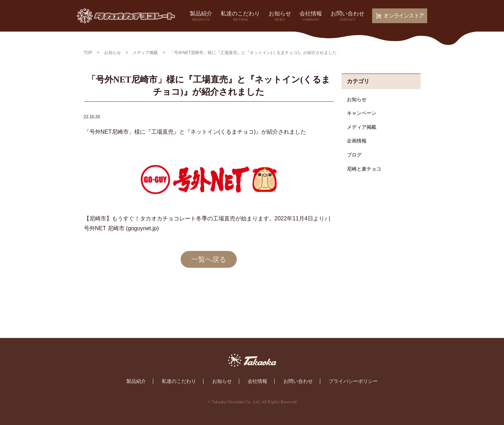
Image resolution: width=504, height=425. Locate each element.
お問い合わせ (348, 16)
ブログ (354, 155)
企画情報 (357, 141)
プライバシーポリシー (353, 381)
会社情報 (311, 16)
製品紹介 (201, 16)
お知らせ (280, 16)
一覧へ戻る (209, 259)
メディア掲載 (362, 127)
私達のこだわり (240, 16)
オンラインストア (400, 16)
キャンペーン (362, 113)
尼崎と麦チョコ (364, 169)
